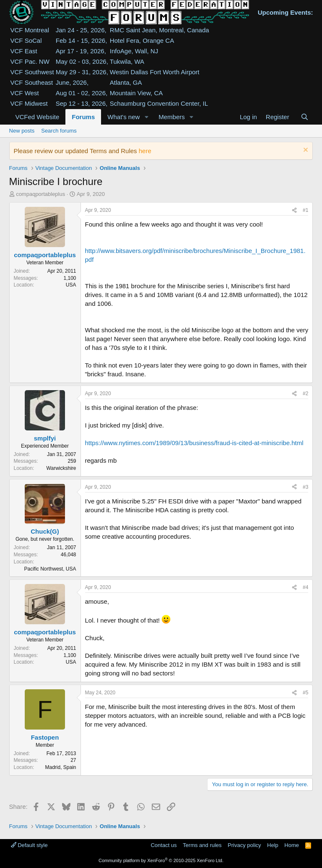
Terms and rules (202, 845)
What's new (123, 117)
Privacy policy (244, 845)
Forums (83, 117)
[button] (146, 117)
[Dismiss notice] (305, 151)
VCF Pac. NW (30, 61)
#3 (305, 487)
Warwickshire (61, 468)
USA (71, 285)
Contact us (164, 845)
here (145, 151)
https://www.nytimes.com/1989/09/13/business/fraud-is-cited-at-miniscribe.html (194, 443)
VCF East (24, 51)
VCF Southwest (32, 72)
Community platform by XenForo (161, 860)
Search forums (59, 131)
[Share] (294, 210)
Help (273, 845)
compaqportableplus (40, 194)
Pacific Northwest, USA (50, 569)
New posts (22, 131)
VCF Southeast (32, 82)
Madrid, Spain (60, 767)
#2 (305, 394)
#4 (305, 587)
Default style (29, 845)
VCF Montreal (30, 30)
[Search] (305, 117)
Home (292, 845)
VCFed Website (38, 117)
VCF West (25, 93)
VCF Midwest (29, 103)
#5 (305, 693)
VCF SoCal (26, 40)
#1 (305, 210)
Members (172, 117)
